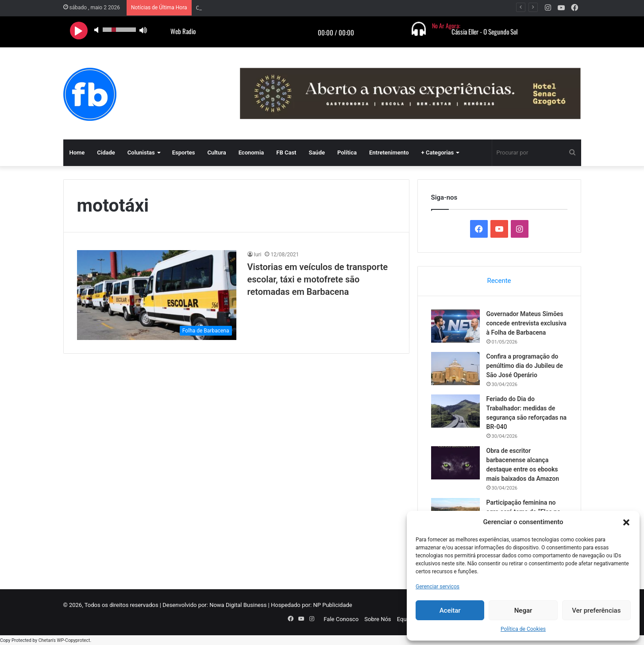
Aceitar (450, 610)
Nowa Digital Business (238, 605)
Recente (499, 281)
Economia (251, 153)
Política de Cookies (523, 629)
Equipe (406, 619)
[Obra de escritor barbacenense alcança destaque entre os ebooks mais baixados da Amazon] (455, 463)
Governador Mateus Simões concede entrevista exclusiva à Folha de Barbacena (297, 8)
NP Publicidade (332, 605)
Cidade (106, 153)
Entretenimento (389, 153)
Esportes (184, 153)
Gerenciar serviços (438, 587)
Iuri (258, 255)
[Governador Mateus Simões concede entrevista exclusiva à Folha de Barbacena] (455, 326)
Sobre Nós (378, 619)
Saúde (317, 153)
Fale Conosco (341, 619)
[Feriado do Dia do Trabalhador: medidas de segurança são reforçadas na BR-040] (455, 411)
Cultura (216, 153)
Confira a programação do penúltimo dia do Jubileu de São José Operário (525, 366)
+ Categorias (438, 153)
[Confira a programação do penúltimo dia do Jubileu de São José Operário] (455, 369)
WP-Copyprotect (73, 640)
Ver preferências (596, 610)
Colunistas (141, 153)
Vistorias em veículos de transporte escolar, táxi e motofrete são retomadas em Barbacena (318, 279)
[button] (626, 522)
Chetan (46, 640)
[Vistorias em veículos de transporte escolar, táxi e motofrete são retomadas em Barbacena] (157, 295)
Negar (523, 610)
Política (347, 153)
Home (77, 153)
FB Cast (286, 153)
